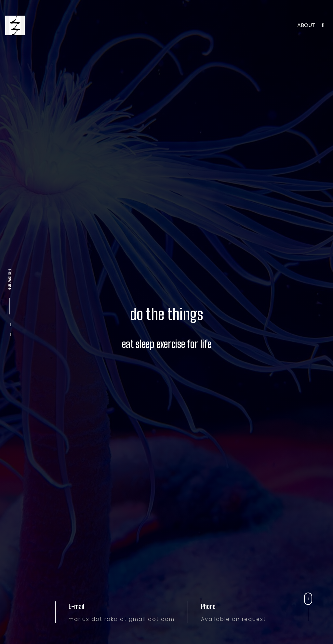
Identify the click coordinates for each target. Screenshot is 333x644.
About (306, 25)
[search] (323, 25)
